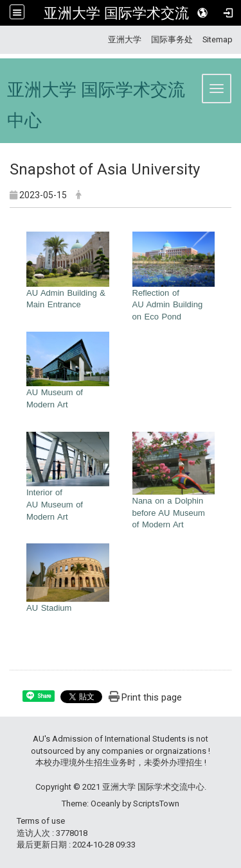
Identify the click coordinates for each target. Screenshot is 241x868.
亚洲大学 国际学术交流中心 (130, 13)
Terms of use (41, 821)
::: (103, 39)
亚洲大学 (125, 39)
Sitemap (218, 39)
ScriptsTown (156, 804)
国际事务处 (172, 39)
